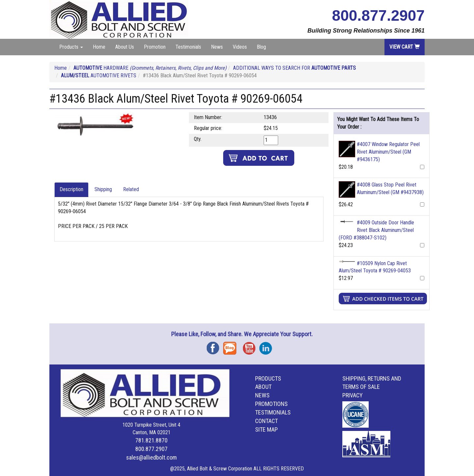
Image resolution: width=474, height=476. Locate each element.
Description (71, 189)
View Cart (405, 47)
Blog (261, 47)
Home (99, 47)
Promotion (155, 47)
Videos (240, 47)
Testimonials (188, 47)
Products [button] (71, 47)
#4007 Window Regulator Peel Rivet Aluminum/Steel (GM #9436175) (388, 152)
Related (131, 189)
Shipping (103, 189)
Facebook (215, 346)
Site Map (266, 429)
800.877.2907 (378, 15)
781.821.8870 (151, 440)
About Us (125, 47)
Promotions (271, 404)
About (263, 387)
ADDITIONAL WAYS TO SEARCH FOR (294, 68)
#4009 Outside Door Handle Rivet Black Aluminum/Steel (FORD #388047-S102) (376, 230)
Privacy (353, 395)
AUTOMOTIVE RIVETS (99, 75)
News (217, 47)
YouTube (251, 346)
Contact (266, 421)
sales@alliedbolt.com (151, 457)
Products (268, 378)
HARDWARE (150, 68)
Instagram (268, 346)
